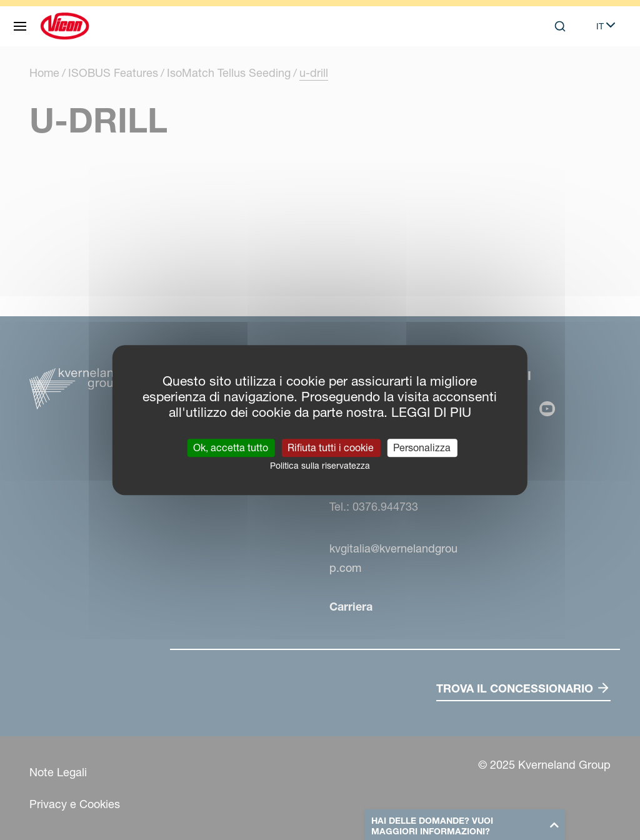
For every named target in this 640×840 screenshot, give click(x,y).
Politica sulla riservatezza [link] (320, 466)
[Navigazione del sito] (20, 26)
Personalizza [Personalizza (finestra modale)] (422, 447)
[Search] (560, 26)
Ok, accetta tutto (231, 447)
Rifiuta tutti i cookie (331, 447)
